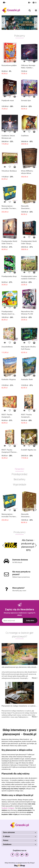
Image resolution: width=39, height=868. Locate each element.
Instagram (11, 808)
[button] (35, 3)
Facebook (4, 808)
